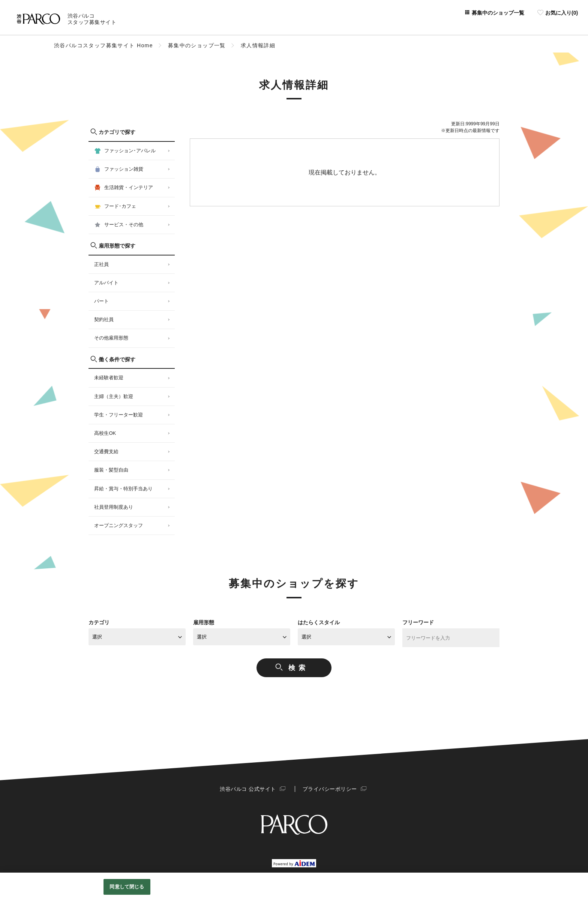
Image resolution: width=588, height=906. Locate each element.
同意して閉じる (127, 887)
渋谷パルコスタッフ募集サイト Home (103, 45)
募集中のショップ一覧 (197, 45)
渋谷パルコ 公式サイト (249, 789)
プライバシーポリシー (328, 789)
